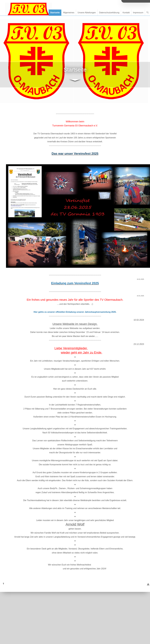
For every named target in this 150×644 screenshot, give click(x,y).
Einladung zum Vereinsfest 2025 (75, 283)
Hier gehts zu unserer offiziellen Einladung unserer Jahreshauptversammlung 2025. (75, 312)
